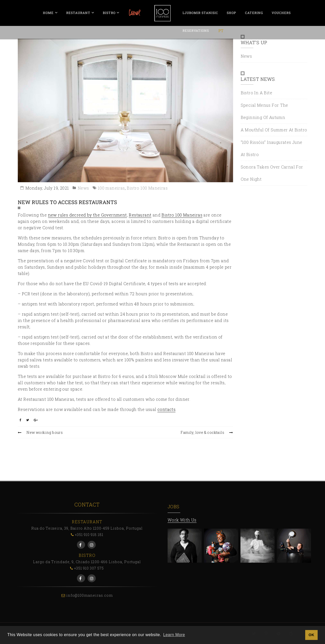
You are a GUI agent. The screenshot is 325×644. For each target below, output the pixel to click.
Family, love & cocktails (207, 432)
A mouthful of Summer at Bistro (274, 130)
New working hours (40, 432)
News (83, 188)
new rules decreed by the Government (87, 215)
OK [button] (311, 635)
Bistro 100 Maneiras (147, 188)
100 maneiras (111, 188)
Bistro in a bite (256, 93)
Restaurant (140, 215)
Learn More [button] (174, 635)
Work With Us (182, 520)
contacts (166, 409)
